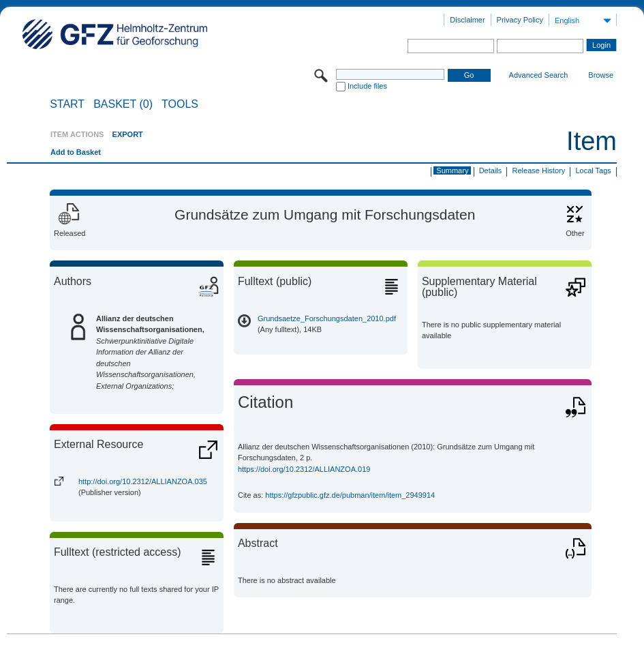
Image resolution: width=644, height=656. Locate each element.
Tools (180, 104)
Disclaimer (467, 20)
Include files (367, 86)
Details (491, 170)
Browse (601, 75)
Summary (452, 170)
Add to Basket (76, 152)
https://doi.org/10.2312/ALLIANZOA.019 (304, 469)
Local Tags (593, 170)
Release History (539, 170)
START (67, 104)
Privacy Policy (520, 20)
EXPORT (128, 134)
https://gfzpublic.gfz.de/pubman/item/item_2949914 (350, 495)
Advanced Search (539, 75)
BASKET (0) (123, 104)
